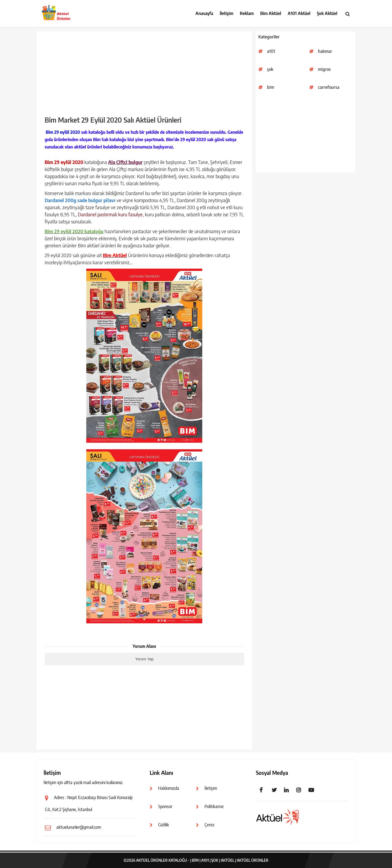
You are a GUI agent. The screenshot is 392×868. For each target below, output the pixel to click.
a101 (271, 51)
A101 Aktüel (299, 13)
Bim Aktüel (271, 13)
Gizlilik (164, 825)
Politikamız (214, 806)
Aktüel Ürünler (253, 860)
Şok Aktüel (327, 13)
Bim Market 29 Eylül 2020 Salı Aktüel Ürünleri (113, 120)
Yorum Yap (144, 659)
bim (271, 87)
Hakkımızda (169, 788)
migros (324, 69)
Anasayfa (204, 13)
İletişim (226, 13)
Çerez (209, 825)
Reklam (247, 13)
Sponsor (165, 806)
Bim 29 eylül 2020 (63, 132)
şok (270, 69)
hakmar (325, 51)
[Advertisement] (305, 134)
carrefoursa (329, 87)
